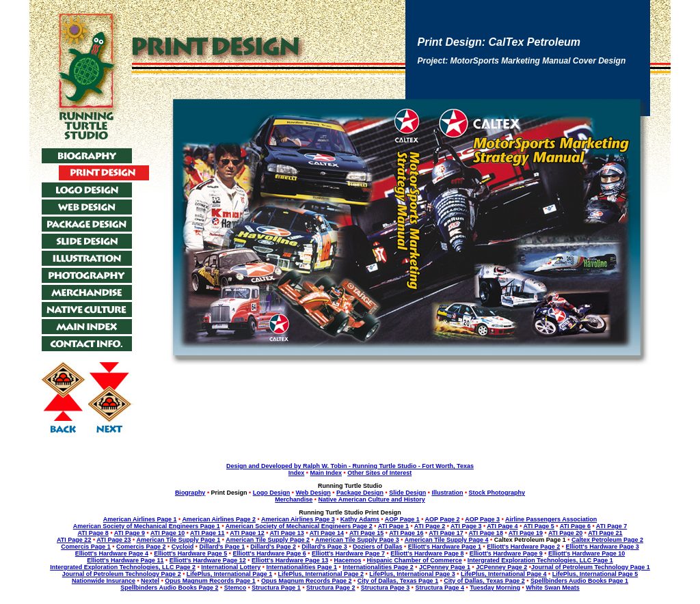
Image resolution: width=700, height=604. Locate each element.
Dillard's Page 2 (273, 547)
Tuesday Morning (495, 588)
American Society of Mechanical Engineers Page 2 (299, 526)
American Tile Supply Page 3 (357, 540)
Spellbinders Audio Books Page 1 (579, 581)
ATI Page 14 (327, 533)
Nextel (150, 581)
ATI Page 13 (287, 533)
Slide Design (407, 493)
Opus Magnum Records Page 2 (307, 581)
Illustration (447, 493)
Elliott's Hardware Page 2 (523, 547)
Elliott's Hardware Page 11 (125, 560)
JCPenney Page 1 (445, 567)
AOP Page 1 (402, 519)
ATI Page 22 (74, 540)
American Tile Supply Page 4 (447, 540)
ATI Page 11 (207, 533)
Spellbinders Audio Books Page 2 (169, 588)
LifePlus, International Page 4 (504, 574)
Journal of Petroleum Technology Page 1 (591, 567)
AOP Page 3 (482, 519)
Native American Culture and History (372, 499)
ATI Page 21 (605, 533)
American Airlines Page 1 (140, 519)
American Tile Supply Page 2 (268, 540)
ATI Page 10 (167, 533)
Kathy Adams (360, 519)
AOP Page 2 (443, 519)
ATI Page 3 (466, 526)
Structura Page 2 (331, 588)
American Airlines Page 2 (219, 519)
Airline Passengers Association (551, 519)
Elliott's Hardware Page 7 (348, 553)
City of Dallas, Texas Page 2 (484, 581)
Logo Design (272, 493)
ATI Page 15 (366, 533)
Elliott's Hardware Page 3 (603, 547)
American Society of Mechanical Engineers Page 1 (147, 526)
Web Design (313, 493)
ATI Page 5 (538, 526)
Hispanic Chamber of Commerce (415, 560)
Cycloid (183, 547)
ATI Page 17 (446, 533)
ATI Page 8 (93, 533)
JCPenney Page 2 (501, 567)
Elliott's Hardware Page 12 (208, 560)
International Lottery (231, 567)
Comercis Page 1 (86, 547)
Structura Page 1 (276, 588)
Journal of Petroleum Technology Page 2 (122, 574)
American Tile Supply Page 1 (178, 540)
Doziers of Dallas (378, 547)
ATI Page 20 (565, 533)
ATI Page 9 (130, 533)
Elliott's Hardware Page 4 (112, 553)
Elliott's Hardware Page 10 (587, 553)
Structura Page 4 (440, 588)
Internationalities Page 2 (378, 567)
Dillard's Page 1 (222, 547)
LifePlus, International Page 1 (230, 574)
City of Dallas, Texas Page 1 (398, 581)
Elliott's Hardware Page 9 (506, 553)
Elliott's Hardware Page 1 (445, 547)
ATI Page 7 (611, 526)
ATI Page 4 (502, 526)
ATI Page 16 (406, 533)
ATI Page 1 (393, 526)
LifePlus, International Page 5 (595, 574)
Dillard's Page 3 (324, 547)
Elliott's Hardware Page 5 (190, 553)
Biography (190, 493)
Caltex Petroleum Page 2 (607, 540)
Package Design (360, 493)
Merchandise (294, 499)
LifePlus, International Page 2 (321, 574)
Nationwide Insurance (104, 581)
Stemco (235, 588)
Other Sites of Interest (379, 473)
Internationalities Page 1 (302, 567)
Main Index (326, 473)
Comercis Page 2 (141, 547)
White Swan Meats (553, 588)
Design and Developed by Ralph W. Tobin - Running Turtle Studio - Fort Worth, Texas (350, 466)
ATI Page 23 (113, 540)
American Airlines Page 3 (298, 519)
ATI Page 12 (247, 533)
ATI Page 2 (430, 526)
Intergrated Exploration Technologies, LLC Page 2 (123, 567)
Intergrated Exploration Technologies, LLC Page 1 (540, 560)
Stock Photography (497, 493)
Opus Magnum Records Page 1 (210, 581)
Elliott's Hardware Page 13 (290, 560)
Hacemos (347, 560)
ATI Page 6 (575, 526)
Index (297, 473)
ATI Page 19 (526, 533)
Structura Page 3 (386, 588)
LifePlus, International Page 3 (412, 574)
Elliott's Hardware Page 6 (270, 553)
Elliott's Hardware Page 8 (427, 553)
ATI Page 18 (486, 533)
